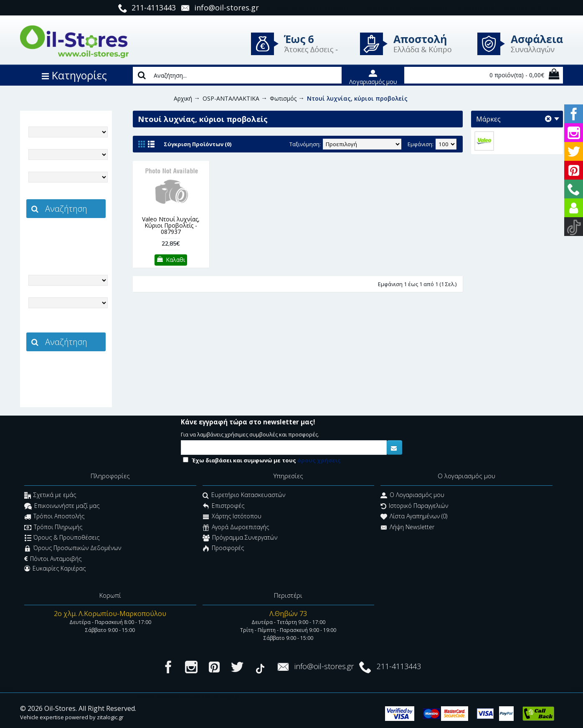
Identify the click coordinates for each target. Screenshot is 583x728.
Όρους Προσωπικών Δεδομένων (73, 549)
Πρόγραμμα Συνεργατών (240, 538)
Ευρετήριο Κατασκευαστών (244, 496)
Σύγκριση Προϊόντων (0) (198, 144)
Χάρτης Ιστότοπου (232, 517)
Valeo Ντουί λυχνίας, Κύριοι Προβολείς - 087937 (171, 226)
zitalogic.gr (84, 236)
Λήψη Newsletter (407, 528)
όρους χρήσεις (319, 460)
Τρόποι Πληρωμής (53, 528)
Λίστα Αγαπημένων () (414, 517)
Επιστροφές (223, 506)
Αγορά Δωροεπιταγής (236, 528)
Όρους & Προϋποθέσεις (62, 538)
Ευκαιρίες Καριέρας (55, 568)
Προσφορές (223, 549)
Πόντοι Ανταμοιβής (53, 559)
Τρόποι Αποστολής (54, 517)
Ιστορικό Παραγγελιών (414, 506)
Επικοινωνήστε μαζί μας (62, 506)
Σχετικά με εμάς (50, 496)
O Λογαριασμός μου (412, 496)
